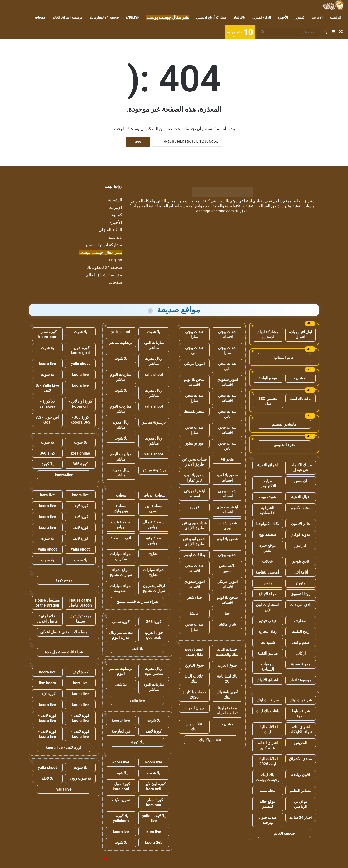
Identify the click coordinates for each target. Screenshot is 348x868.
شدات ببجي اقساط (227, 334)
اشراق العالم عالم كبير (268, 745)
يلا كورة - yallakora (121, 818)
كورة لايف (154, 731)
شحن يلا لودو (227, 539)
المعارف (301, 621)
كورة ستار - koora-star (47, 334)
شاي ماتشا (227, 624)
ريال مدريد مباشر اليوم (154, 671)
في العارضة (121, 731)
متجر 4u (227, 459)
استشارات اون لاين (268, 607)
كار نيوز (301, 545)
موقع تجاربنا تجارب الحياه (227, 711)
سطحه (121, 495)
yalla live (137, 700)
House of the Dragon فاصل (80, 603)
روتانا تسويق (301, 594)
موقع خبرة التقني (268, 548)
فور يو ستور (194, 443)
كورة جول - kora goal (121, 786)
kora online (80, 453)
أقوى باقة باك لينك (227, 695)
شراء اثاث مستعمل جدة (64, 652)
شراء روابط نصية (301, 714)
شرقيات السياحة (268, 667)
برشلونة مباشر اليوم (121, 671)
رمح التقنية (301, 632)
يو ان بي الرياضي (301, 804)
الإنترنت (317, 17)
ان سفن (301, 481)
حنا (227, 613)
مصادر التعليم (301, 791)
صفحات (40, 17)
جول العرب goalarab (154, 635)
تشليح (154, 554)
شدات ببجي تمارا (194, 334)
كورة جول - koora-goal (80, 350)
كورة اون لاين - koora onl (80, 404)
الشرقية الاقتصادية (268, 510)
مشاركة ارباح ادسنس (268, 335)
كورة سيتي (121, 622)
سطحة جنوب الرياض (154, 540)
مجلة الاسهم (301, 508)
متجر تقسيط (194, 411)
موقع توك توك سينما (80, 619)
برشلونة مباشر (121, 343)
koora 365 (154, 843)
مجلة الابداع (268, 594)
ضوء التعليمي (284, 445)
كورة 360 (47, 453)
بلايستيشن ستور (227, 568)
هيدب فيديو (268, 621)
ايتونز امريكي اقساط (194, 494)
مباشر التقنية (268, 653)
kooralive (121, 832)
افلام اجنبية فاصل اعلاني (47, 619)
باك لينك (239, 17)
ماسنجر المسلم (284, 424)
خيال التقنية (301, 497)
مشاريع (227, 724)
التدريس (301, 743)
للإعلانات (98, 859)
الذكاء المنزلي (261, 17)
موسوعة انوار (301, 680)
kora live (154, 832)
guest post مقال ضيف (194, 652)
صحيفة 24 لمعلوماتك (104, 17)
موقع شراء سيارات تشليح (121, 572)
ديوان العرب (194, 708)
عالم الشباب (284, 358)
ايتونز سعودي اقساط (227, 382)
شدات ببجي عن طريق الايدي (194, 462)
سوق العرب (227, 665)
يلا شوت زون (80, 778)
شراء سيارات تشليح (154, 572)
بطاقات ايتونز (194, 555)
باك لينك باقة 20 (227, 679)
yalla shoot (121, 332)
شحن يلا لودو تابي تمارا (194, 478)
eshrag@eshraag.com (215, 211)
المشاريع (300, 378)
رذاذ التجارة (268, 632)
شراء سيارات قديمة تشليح (137, 602)
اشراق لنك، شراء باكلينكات (301, 729)
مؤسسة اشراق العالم (68, 17)
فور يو (194, 507)
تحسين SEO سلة (268, 401)
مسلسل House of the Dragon (47, 603)
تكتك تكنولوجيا (268, 524)
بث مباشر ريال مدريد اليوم (121, 635)
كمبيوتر (300, 17)
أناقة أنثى (301, 572)
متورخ (301, 583)
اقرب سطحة (121, 538)
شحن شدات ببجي (227, 525)
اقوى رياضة (301, 775)
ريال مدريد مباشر (154, 361)
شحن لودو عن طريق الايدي (194, 541)
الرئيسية (335, 17)
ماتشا (194, 613)
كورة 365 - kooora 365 (80, 420)
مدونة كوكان (301, 535)
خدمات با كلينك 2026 (194, 695)
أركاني (301, 653)
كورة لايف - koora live (80, 718)
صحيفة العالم (284, 833)
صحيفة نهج (268, 535)
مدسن (268, 583)
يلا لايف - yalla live (154, 818)
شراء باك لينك (301, 700)
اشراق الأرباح (268, 680)
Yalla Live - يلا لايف (47, 388)
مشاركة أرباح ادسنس (211, 17)
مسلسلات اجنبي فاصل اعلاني (64, 632)
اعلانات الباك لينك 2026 (268, 761)
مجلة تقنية (268, 791)
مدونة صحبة (301, 664)
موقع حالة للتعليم (268, 804)
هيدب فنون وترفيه (268, 820)
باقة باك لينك (300, 399)
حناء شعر (194, 598)
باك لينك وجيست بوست (268, 777)
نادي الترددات (301, 605)
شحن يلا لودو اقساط (194, 382)
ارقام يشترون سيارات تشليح (154, 588)
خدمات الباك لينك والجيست (227, 652)
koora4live (121, 720)
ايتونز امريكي (194, 364)
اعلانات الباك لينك (268, 729)
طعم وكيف (301, 642)
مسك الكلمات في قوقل (301, 468)
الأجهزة (283, 17)
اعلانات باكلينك (211, 740)
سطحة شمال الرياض (154, 525)
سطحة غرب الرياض (121, 525)
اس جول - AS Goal (47, 420)
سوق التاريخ (194, 665)
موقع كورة (64, 580)
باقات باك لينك (268, 711)
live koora (47, 683)
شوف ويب (268, 497)
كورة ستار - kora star (154, 802)
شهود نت (268, 642)
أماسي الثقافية (268, 572)
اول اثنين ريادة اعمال (300, 335)
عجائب (268, 561)
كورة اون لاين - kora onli (154, 786)
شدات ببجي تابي (194, 350)
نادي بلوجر (301, 561)
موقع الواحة (268, 378)
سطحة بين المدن (154, 509)
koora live (154, 762)
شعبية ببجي (227, 555)
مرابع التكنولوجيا (268, 483)
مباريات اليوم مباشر (154, 345)
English (133, 17)
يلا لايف (137, 648)
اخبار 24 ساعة (301, 817)
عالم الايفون (301, 524)
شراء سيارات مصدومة (121, 588)
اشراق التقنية (268, 465)
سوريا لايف (121, 800)
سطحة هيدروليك (121, 509)
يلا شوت (154, 332)
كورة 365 (154, 622)
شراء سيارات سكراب (121, 556)
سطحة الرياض (154, 495)
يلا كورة (137, 742)
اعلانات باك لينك (194, 727)
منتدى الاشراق (301, 759)
